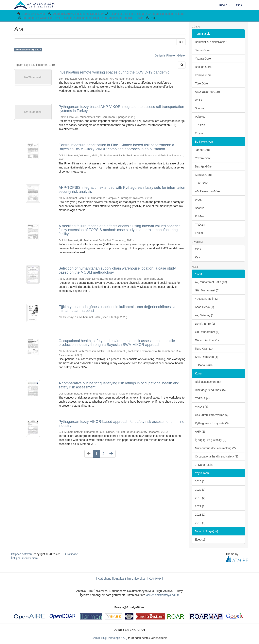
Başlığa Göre (203, 67)
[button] (224, 5)
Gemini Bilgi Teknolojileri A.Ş (109, 638)
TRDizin (200, 125)
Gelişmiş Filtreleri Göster (170, 55)
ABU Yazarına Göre (207, 92)
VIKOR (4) (202, 407)
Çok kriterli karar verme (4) (212, 415)
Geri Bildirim (30, 558)
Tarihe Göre (202, 50)
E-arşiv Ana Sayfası (34, 14)
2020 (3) (200, 481)
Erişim (199, 133)
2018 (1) (200, 523)
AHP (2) (200, 432)
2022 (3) (200, 490)
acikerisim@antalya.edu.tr (163, 595)
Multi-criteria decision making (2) (215, 448)
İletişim (16, 558)
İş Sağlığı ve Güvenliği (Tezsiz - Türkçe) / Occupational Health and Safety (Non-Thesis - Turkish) (84, 18)
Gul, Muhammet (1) (207, 332)
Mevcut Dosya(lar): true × (28, 50)
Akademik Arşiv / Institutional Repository (78, 14)
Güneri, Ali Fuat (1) (207, 340)
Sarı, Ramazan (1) (207, 357)
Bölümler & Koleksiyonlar (211, 42)
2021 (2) (200, 506)
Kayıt (198, 257)
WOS (198, 100)
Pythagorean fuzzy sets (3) (212, 423)
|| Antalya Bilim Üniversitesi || (130, 579)
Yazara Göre (203, 59)
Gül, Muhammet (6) (207, 290)
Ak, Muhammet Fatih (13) (211, 282)
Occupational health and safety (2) (217, 456)
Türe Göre (202, 83)
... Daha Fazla (204, 365)
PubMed (200, 117)
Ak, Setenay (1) (205, 315)
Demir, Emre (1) (205, 324)
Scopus (200, 108)
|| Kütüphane (103, 579)
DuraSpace (71, 554)
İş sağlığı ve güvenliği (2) (211, 440)
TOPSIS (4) (202, 398)
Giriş (198, 249)
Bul (181, 42)
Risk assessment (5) (208, 382)
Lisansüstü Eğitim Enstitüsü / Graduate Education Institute (147, 14)
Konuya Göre (203, 75)
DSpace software (22, 554)
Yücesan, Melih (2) (207, 299)
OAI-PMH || (156, 579)
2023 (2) (200, 515)
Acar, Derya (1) (205, 307)
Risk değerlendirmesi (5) (210, 390)
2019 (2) (200, 498)
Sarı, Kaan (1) (204, 349)
